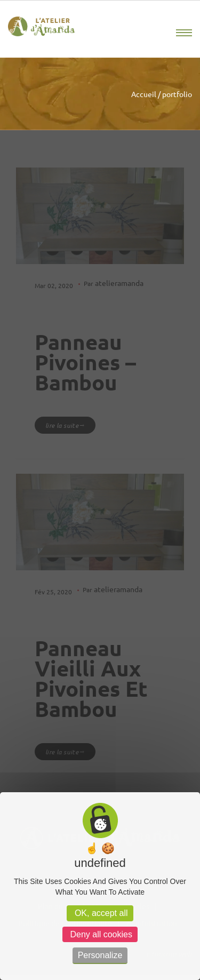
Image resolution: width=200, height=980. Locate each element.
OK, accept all (100, 913)
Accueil (144, 94)
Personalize (100, 955)
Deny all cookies (100, 934)
